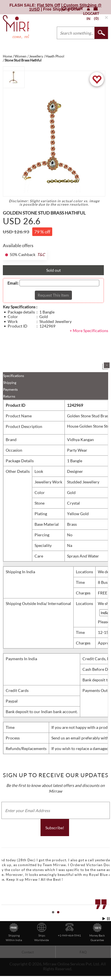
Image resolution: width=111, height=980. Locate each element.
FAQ (83, 952)
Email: (13, 283)
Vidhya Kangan (80, 440)
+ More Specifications (89, 331)
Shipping (10, 383)
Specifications (14, 376)
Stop (108, 919)
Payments (10, 389)
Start (104, 919)
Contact (28, 952)
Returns (9, 396)
